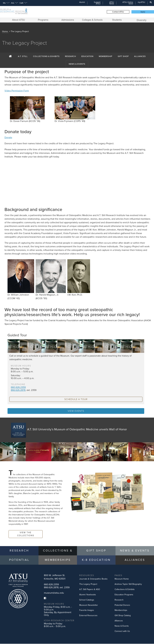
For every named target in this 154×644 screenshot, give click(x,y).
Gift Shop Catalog (123, 616)
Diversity (142, 20)
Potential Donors (122, 605)
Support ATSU (97, 3)
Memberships (121, 610)
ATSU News (112, 3)
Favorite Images (87, 610)
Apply (143, 12)
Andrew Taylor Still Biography (128, 584)
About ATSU (18, 20)
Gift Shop (123, 57)
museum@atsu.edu (54, 593)
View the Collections (26, 534)
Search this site (149, 4)
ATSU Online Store (128, 3)
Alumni (82, 2)
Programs (43, 20)
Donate (8, 138)
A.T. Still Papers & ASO (90, 590)
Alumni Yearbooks (88, 595)
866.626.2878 (18, 390)
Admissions (68, 20)
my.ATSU (141, 2)
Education (87, 57)
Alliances (140, 57)
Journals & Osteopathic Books (93, 579)
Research (70, 57)
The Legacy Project (88, 584)
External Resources (88, 616)
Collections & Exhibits (46, 57)
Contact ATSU (118, 12)
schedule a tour (76, 400)
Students (117, 20)
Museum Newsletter (89, 605)
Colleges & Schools (92, 20)
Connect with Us (122, 631)
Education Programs (124, 595)
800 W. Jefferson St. (55, 577)
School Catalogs (87, 600)
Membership (106, 57)
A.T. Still (23, 57)
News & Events (77, 64)
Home (5, 32)
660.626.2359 (18, 388)
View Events (76, 411)
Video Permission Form (17, 91)
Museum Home (122, 579)
